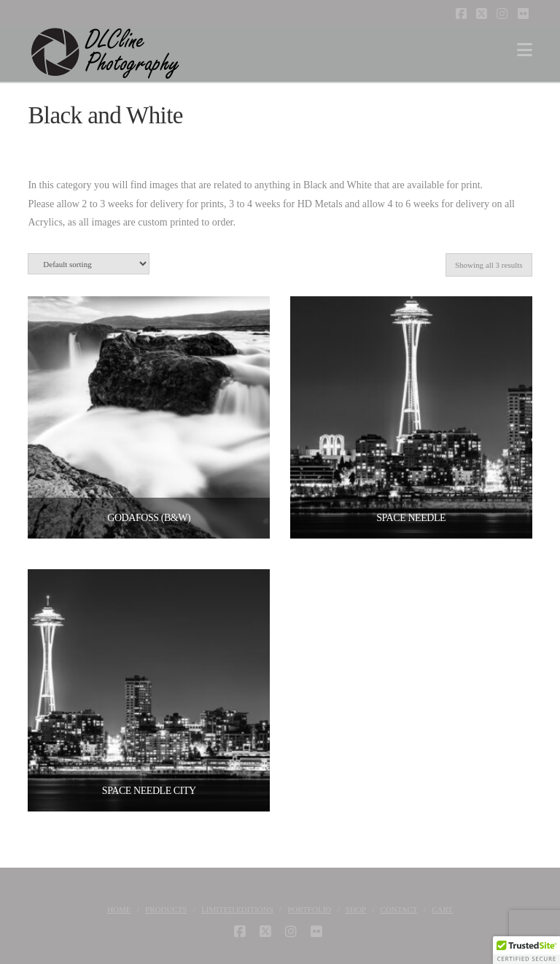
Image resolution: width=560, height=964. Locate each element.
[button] (525, 50)
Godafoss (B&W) (149, 518)
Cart (442, 909)
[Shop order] (89, 264)
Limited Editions (237, 909)
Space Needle (411, 518)
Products (166, 909)
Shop (356, 909)
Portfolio (309, 909)
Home (119, 909)
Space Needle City (149, 791)
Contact (399, 909)
